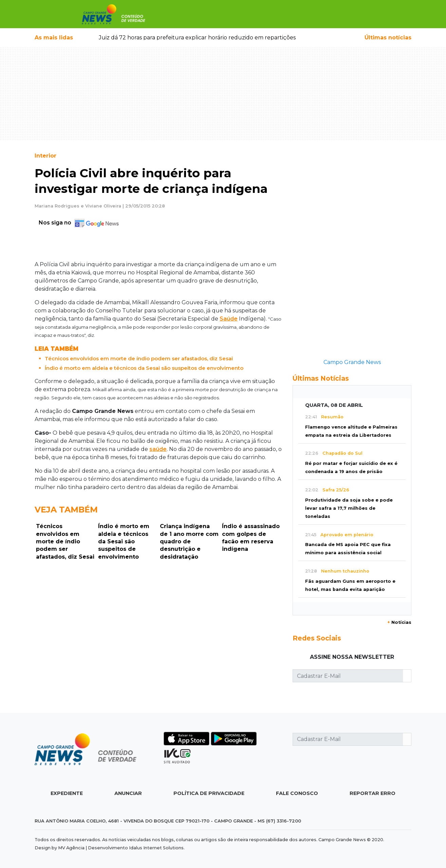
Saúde (229, 319)
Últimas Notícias (321, 378)
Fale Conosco (297, 793)
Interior (45, 156)
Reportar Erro (373, 793)
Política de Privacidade (209, 793)
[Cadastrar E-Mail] (348, 676)
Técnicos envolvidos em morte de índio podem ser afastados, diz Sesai (139, 358)
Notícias (399, 622)
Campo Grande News (352, 362)
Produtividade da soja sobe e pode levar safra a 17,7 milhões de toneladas (349, 508)
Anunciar (128, 793)
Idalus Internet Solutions (156, 848)
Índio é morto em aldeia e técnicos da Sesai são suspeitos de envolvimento (144, 368)
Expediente (67, 793)
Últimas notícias (388, 38)
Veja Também (66, 510)
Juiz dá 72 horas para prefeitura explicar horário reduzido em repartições (197, 38)
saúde (158, 449)
